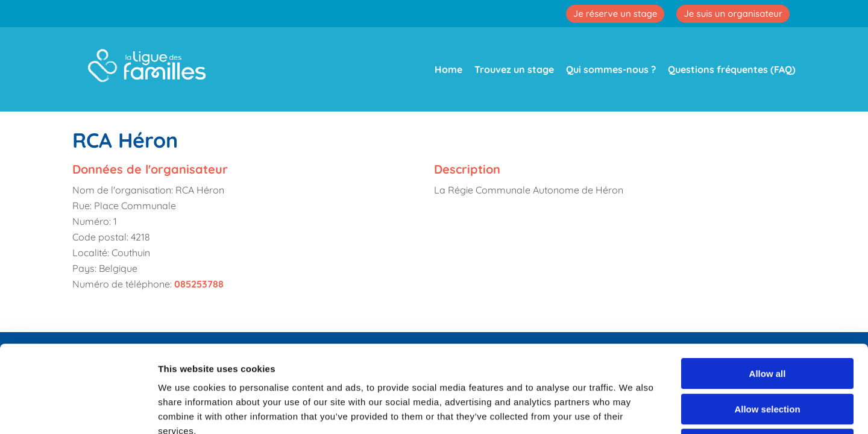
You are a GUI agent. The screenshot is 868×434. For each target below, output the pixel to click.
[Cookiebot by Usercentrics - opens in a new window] (78, 410)
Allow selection (767, 322)
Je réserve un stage (615, 14)
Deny (768, 357)
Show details (633, 410)
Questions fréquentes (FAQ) (732, 69)
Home (448, 69)
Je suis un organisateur (733, 14)
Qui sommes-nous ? (611, 69)
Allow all (768, 287)
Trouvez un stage (514, 69)
